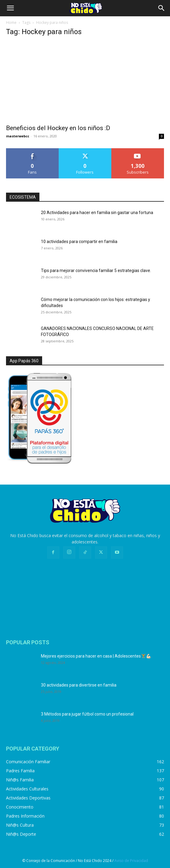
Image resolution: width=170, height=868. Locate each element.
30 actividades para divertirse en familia (79, 685)
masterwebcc (18, 136)
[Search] (162, 8)
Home (11, 22)
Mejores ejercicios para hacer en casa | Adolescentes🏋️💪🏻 (96, 656)
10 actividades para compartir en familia (79, 242)
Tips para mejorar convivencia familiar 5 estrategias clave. (96, 271)
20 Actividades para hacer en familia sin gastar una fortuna (97, 213)
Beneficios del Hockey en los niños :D (58, 128)
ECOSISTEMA (23, 197)
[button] (10, 8)
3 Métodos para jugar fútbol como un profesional (87, 714)
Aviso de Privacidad (131, 861)
